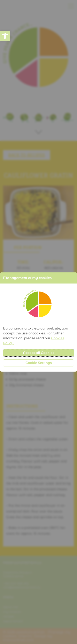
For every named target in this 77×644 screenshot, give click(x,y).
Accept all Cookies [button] (39, 353)
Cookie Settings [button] (39, 363)
